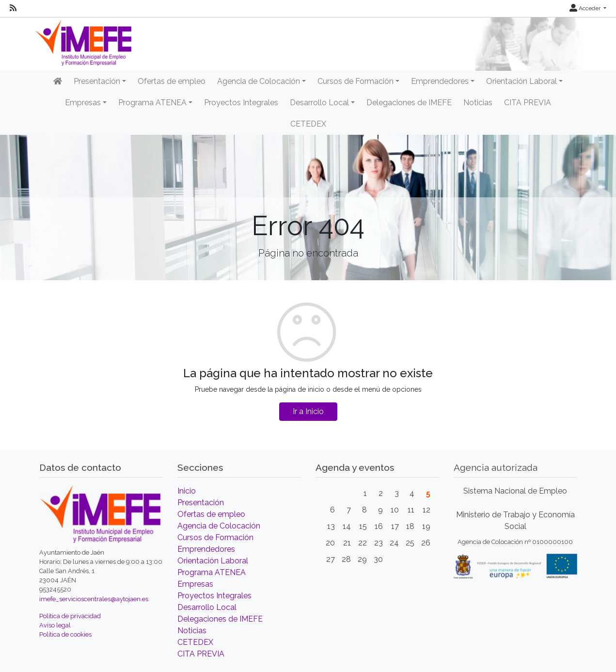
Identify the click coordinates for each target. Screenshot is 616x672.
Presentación (201, 503)
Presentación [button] (97, 81)
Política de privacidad (70, 616)
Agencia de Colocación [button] (259, 81)
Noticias (478, 103)
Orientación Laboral (213, 561)
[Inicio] (58, 81)
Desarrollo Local (207, 607)
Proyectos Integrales (241, 103)
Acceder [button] (586, 8)
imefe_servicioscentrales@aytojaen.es (94, 599)
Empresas (195, 584)
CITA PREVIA (528, 103)
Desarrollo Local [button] (319, 103)
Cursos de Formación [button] (355, 81)
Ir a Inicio (308, 411)
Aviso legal (55, 625)
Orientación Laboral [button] (521, 81)
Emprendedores (206, 549)
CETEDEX (308, 124)
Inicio (187, 491)
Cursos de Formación (215, 537)
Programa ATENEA (212, 572)
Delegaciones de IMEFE (409, 103)
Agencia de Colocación (219, 526)
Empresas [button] (83, 103)
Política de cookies (65, 634)
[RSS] (13, 8)
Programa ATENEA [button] (152, 103)
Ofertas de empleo (172, 81)
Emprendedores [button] (440, 81)
